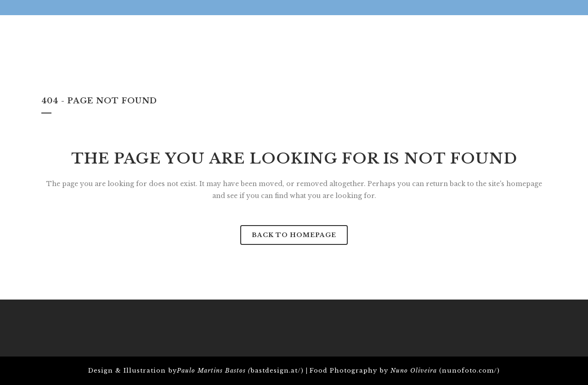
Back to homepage (294, 235)
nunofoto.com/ (469, 371)
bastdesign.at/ (276, 371)
